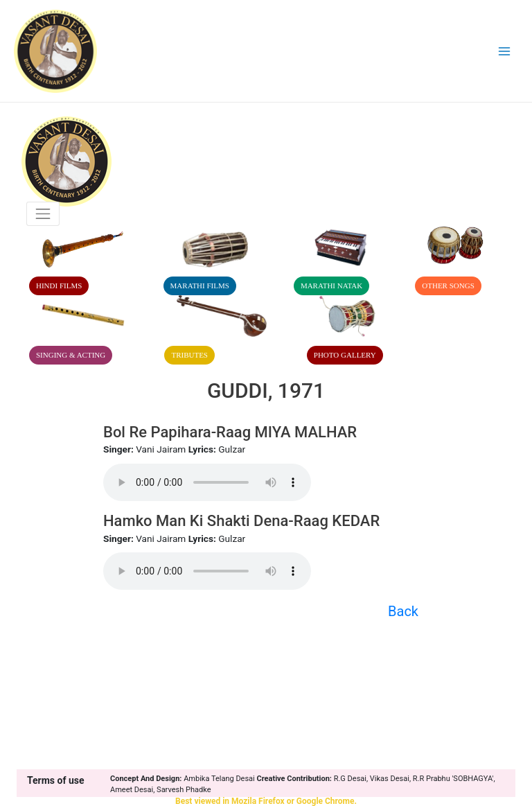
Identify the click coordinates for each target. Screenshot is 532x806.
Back (403, 611)
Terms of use (56, 780)
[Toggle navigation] (43, 213)
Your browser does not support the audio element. (207, 482)
